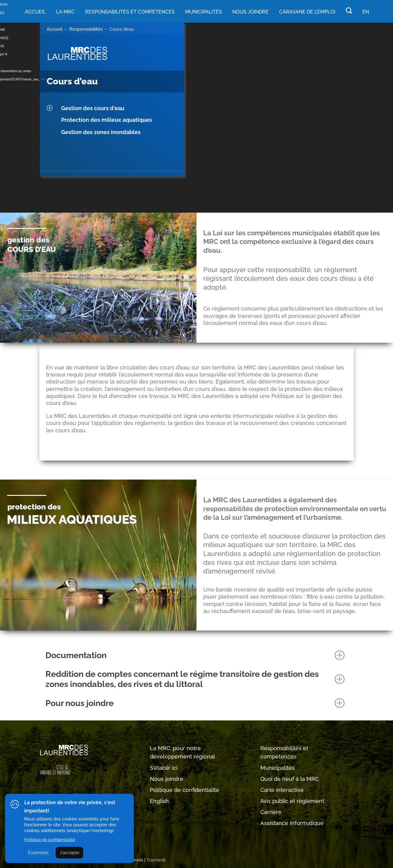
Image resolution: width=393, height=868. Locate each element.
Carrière (271, 812)
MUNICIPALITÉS (204, 12)
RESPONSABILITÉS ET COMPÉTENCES (130, 12)
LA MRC (65, 12)
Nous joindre (251, 12)
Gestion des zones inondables (101, 132)
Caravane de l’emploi (307, 12)
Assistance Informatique (292, 823)
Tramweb (156, 860)
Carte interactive (282, 790)
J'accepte (69, 853)
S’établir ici (164, 768)
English (159, 801)
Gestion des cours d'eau (93, 108)
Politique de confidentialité (185, 790)
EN (366, 12)
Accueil (35, 12)
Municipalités (278, 768)
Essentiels (38, 853)
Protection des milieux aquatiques (107, 120)
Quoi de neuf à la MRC (290, 779)
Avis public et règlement (292, 801)
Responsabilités (86, 29)
